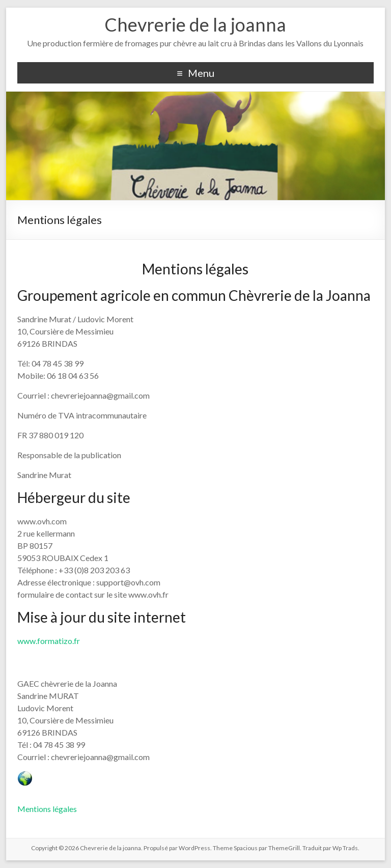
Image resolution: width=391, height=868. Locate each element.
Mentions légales (47, 809)
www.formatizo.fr (49, 641)
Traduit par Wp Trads (330, 848)
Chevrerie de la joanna (195, 24)
